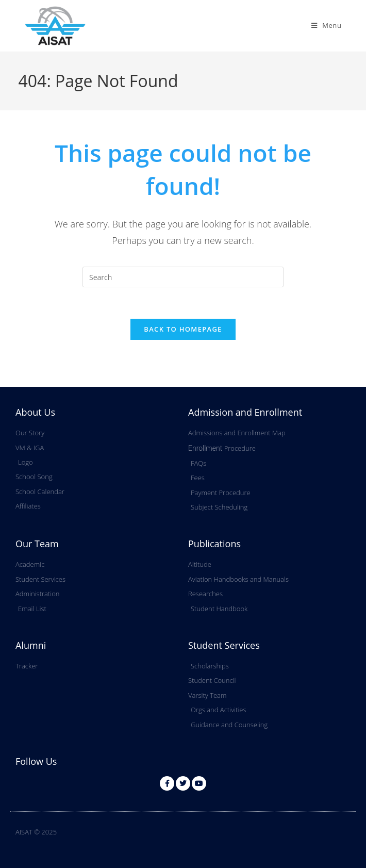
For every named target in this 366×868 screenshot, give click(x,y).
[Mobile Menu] (327, 25)
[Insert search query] (183, 277)
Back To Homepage (183, 329)
